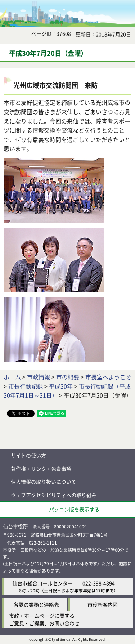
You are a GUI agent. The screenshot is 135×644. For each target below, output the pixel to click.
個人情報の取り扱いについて (44, 482)
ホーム (12, 377)
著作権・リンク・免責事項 (41, 469)
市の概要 (68, 377)
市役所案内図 (103, 604)
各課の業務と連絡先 (36, 604)
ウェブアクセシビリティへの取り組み (54, 495)
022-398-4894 (99, 583)
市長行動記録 (26, 386)
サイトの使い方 (28, 455)
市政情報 (39, 377)
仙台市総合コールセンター (42, 583)
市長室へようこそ (108, 377)
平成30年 (61, 386)
